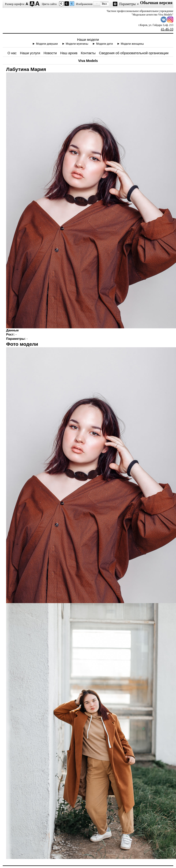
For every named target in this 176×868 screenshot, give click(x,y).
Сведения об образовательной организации (134, 53)
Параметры (127, 4)
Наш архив (69, 53)
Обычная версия (156, 3)
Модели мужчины (77, 44)
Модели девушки (47, 44)
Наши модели (88, 40)
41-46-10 (167, 29)
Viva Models (88, 61)
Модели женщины (132, 44)
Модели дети (105, 44)
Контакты (88, 53)
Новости (50, 53)
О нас (12, 53)
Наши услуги (30, 53)
